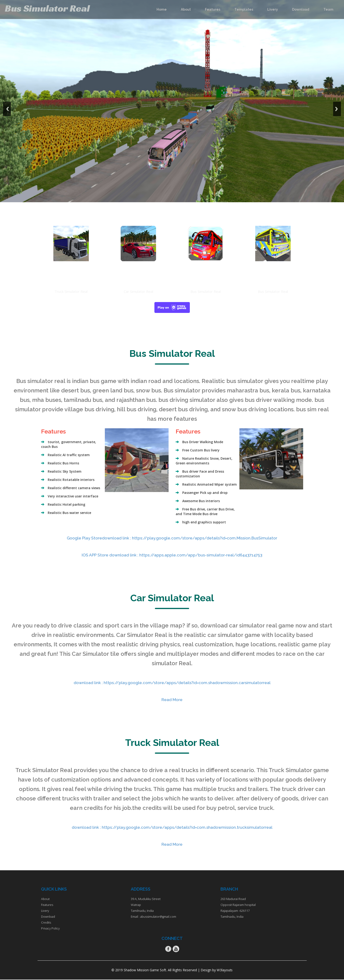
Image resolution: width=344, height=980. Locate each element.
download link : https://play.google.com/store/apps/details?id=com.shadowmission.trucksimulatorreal (172, 827)
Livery (273, 9)
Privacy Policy (51, 928)
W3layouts (225, 970)
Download (301, 9)
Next (335, 98)
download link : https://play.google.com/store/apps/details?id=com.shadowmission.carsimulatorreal (172, 682)
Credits (46, 922)
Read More (172, 699)
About (186, 9)
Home (162, 9)
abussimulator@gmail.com (159, 917)
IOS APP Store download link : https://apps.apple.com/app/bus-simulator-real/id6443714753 (172, 555)
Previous (9, 98)
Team (328, 9)
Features (213, 9)
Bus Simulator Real (55, 8)
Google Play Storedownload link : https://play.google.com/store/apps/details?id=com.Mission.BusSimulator (172, 538)
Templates (244, 9)
